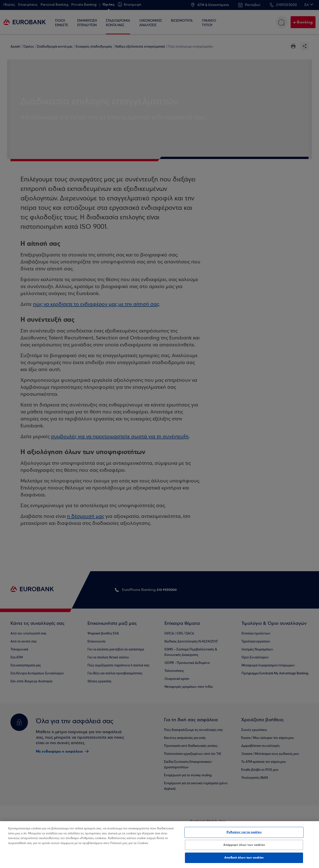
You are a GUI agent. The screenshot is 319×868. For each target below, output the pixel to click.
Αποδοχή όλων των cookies (244, 858)
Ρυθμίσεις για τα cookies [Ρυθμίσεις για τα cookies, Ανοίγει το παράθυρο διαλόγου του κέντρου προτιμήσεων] (244, 832)
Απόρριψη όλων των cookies (244, 845)
